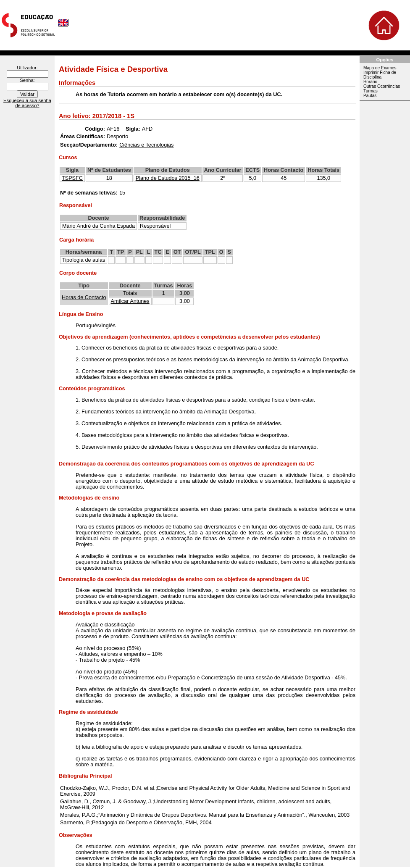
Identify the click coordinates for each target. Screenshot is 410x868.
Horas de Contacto (84, 297)
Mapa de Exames (380, 68)
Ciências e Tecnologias (146, 145)
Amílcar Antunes (130, 301)
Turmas (371, 91)
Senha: (27, 80)
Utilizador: (27, 68)
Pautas (370, 96)
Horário (370, 82)
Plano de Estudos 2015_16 (168, 178)
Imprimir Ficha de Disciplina (380, 75)
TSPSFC (72, 178)
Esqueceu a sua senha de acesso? (27, 103)
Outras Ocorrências (382, 86)
